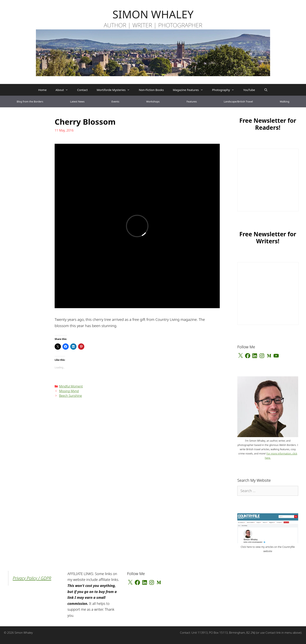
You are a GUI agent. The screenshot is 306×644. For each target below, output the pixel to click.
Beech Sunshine (71, 396)
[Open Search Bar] (266, 90)
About (64, 90)
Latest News (77, 101)
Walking (285, 101)
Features (192, 101)
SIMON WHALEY (153, 14)
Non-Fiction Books (151, 90)
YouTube (249, 90)
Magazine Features (190, 90)
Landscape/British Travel (238, 101)
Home (42, 90)
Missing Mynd (69, 391)
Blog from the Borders (30, 101)
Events (115, 101)
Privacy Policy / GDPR (32, 578)
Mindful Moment (71, 386)
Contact (82, 90)
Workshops (153, 101)
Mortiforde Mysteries (115, 90)
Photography (225, 90)
